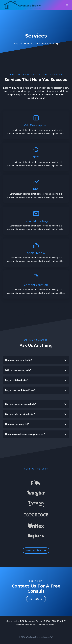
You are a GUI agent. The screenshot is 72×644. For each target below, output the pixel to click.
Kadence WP (48, 637)
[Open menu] (67, 5)
